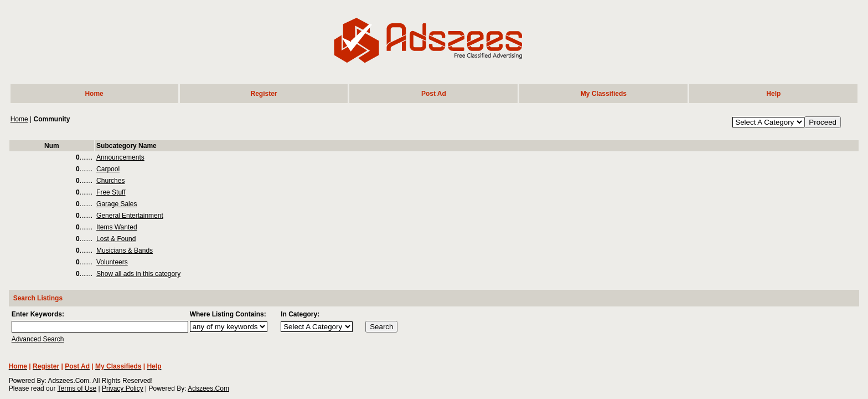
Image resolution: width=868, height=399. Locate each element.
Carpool (108, 169)
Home (19, 119)
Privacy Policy (123, 388)
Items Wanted (117, 227)
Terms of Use (77, 388)
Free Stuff (111, 192)
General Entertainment (130, 216)
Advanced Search (38, 339)
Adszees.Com (208, 388)
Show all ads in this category (138, 274)
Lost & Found (116, 239)
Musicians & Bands (125, 250)
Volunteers (112, 262)
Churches (110, 181)
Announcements (120, 157)
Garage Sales (117, 204)
